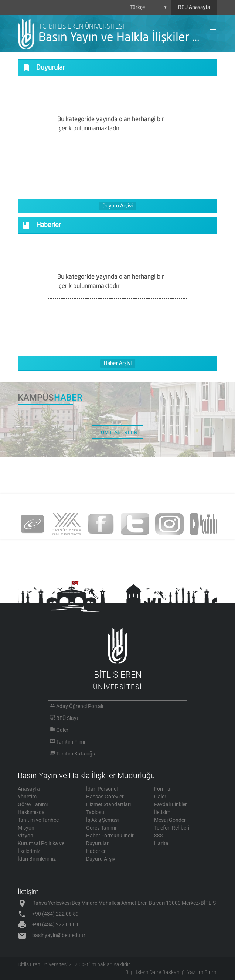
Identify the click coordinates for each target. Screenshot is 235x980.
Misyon (26, 828)
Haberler (96, 851)
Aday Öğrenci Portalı (80, 706)
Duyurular (97, 843)
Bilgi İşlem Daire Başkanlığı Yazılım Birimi (171, 972)
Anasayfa (29, 789)
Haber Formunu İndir (110, 836)
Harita (161, 843)
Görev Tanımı (33, 804)
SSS (159, 836)
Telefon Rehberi (172, 828)
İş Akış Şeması (102, 820)
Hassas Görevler (105, 797)
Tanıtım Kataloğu (76, 754)
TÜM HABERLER (117, 432)
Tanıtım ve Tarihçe (38, 820)
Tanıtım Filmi (71, 742)
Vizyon (25, 836)
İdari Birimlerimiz (37, 859)
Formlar (163, 789)
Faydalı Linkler (171, 804)
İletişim (162, 812)
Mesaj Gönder (170, 820)
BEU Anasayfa (194, 7)
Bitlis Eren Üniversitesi (43, 964)
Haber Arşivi (118, 363)
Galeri (63, 730)
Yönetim (27, 797)
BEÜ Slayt (67, 718)
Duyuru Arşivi (117, 206)
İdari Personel (102, 789)
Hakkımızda (31, 812)
